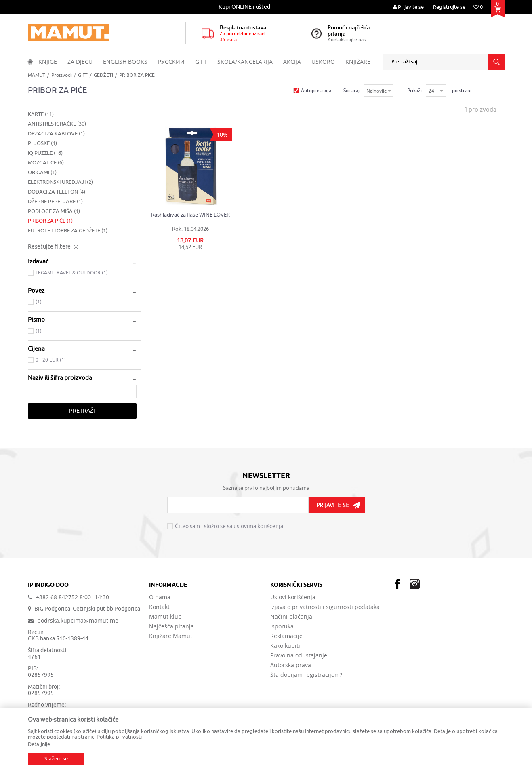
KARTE (41, 114)
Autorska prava (291, 665)
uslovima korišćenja (258, 526)
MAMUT (37, 75)
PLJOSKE (42, 143)
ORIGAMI (42, 172)
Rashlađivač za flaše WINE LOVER (190, 215)
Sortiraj (351, 91)
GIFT (83, 75)
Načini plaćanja (291, 617)
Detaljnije (39, 744)
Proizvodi (62, 75)
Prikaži (414, 91)
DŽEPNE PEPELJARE (55, 201)
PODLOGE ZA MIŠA (54, 211)
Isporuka (282, 626)
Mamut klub (165, 617)
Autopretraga (316, 91)
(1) (39, 302)
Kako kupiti (285, 646)
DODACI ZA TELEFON (57, 192)
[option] (246, 7)
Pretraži (82, 411)
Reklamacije (286, 636)
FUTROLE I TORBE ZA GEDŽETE (68, 231)
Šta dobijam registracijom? (306, 675)
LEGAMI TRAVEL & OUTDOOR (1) (72, 273)
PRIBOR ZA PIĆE (50, 221)
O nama (160, 597)
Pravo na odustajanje (299, 655)
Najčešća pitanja (171, 626)
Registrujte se (449, 7)
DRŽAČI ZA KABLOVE (56, 134)
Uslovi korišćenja (293, 597)
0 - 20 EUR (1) (51, 360)
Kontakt (159, 607)
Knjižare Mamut (171, 636)
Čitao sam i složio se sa (229, 527)
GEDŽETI (103, 75)
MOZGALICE (46, 163)
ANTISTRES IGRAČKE (57, 124)
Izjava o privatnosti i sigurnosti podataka (325, 607)
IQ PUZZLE (45, 153)
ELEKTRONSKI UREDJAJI (60, 182)
